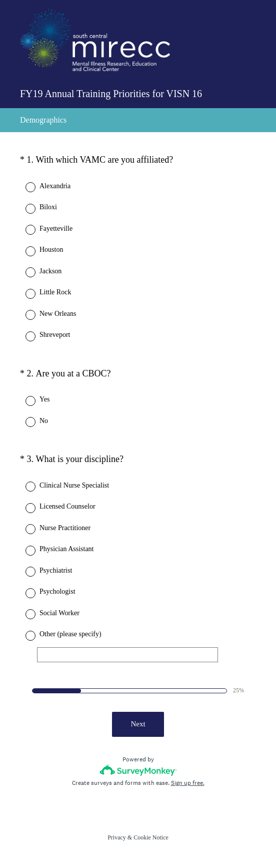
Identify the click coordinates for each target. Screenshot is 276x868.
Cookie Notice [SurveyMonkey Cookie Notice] (151, 837)
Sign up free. (188, 783)
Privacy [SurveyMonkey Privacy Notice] (117, 837)
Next (138, 724)
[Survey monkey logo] (138, 770)
